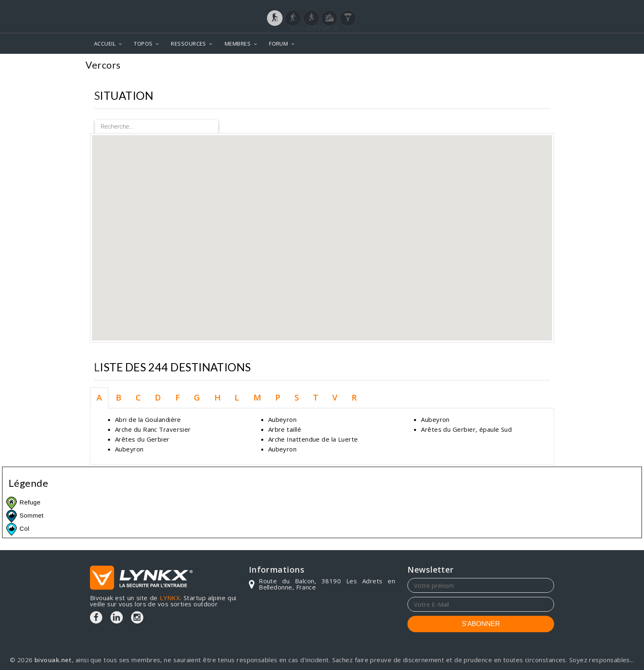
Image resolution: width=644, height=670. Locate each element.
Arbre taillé (285, 429)
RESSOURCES (189, 44)
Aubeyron (129, 449)
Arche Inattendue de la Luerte (313, 439)
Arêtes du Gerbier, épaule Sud (466, 429)
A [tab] (99, 397)
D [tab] (158, 397)
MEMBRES (238, 44)
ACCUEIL (105, 44)
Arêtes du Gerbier (142, 439)
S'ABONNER (481, 624)
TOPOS (143, 44)
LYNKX (170, 598)
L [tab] (237, 397)
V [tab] (335, 397)
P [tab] (278, 397)
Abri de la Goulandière (148, 419)
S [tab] (297, 397)
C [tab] (138, 397)
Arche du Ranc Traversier (153, 429)
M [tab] (257, 397)
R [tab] (354, 397)
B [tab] (118, 397)
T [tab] (316, 397)
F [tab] (178, 397)
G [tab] (197, 397)
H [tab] (217, 397)
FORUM (278, 44)
